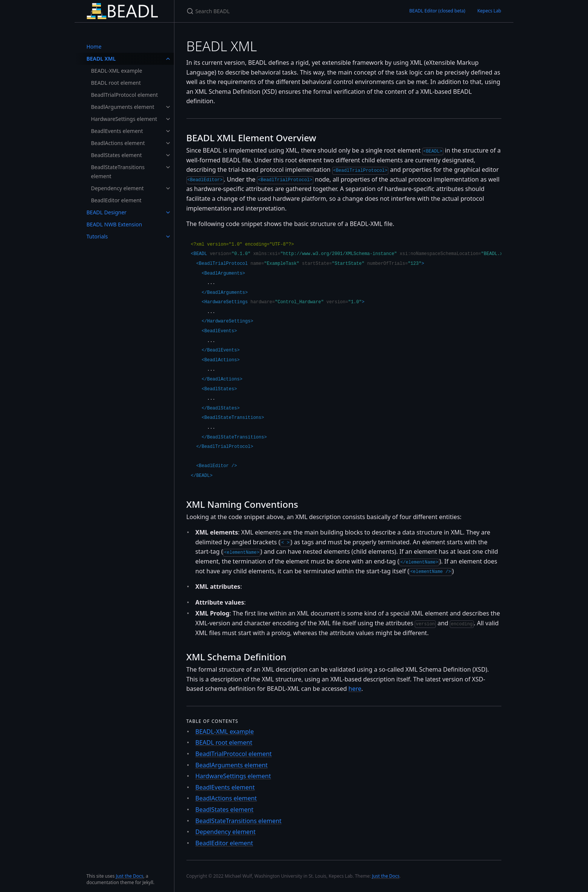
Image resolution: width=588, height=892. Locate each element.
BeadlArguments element (123, 107)
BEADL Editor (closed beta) (437, 11)
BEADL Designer (107, 212)
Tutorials (97, 236)
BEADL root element (116, 83)
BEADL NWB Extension (115, 224)
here (355, 689)
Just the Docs (129, 876)
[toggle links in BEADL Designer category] (168, 212)
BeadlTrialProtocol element (125, 95)
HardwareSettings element (124, 119)
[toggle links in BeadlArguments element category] (168, 107)
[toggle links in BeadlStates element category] (168, 155)
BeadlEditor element (116, 200)
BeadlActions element (118, 143)
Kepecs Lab (489, 11)
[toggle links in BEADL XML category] (168, 59)
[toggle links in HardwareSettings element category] (168, 119)
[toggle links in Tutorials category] (168, 237)
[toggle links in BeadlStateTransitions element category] (168, 167)
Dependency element (118, 188)
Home (94, 47)
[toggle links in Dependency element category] (168, 188)
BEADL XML (101, 59)
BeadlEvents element (117, 131)
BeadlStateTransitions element (118, 172)
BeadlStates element (117, 155)
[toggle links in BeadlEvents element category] (168, 131)
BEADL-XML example (117, 71)
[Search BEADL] (275, 11)
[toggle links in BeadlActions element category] (168, 143)
